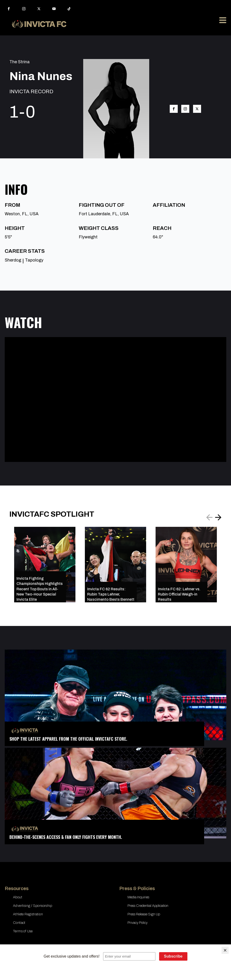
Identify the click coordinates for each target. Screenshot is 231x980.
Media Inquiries (138, 897)
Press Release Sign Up (144, 914)
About (18, 897)
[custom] (69, 9)
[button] (218, 517)
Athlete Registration (28, 914)
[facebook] (9, 9)
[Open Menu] (223, 20)
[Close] (225, 950)
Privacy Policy (138, 923)
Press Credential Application (148, 906)
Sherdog (13, 260)
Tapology (34, 260)
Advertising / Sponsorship (33, 906)
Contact (19, 923)
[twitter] (39, 9)
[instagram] (24, 9)
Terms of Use (23, 931)
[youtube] (54, 9)
